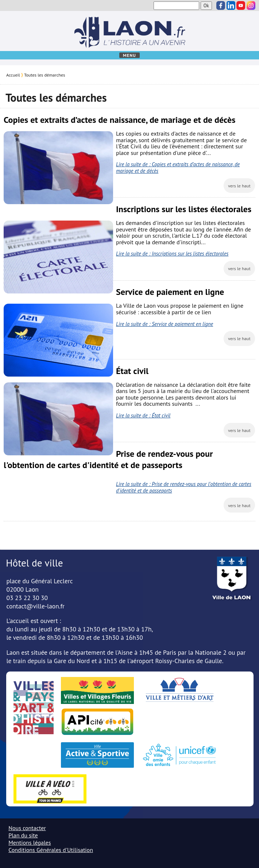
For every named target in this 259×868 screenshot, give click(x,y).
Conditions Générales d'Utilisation (51, 850)
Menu (129, 55)
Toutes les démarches (45, 75)
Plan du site (23, 835)
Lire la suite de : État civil (143, 415)
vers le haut (239, 186)
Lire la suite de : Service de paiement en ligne (165, 324)
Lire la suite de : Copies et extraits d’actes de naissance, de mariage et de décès (178, 168)
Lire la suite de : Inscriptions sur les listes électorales (172, 254)
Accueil (13, 75)
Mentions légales (30, 842)
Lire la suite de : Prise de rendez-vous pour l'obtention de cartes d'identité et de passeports (184, 487)
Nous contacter (27, 828)
